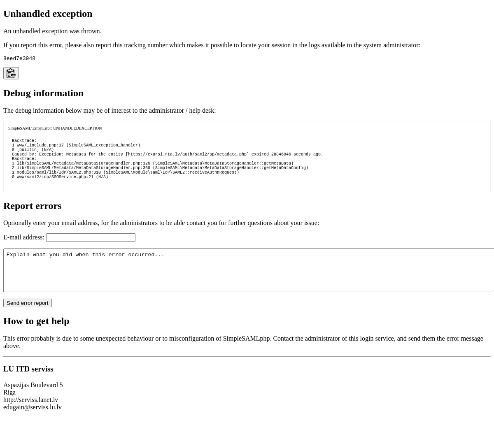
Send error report (28, 323)
